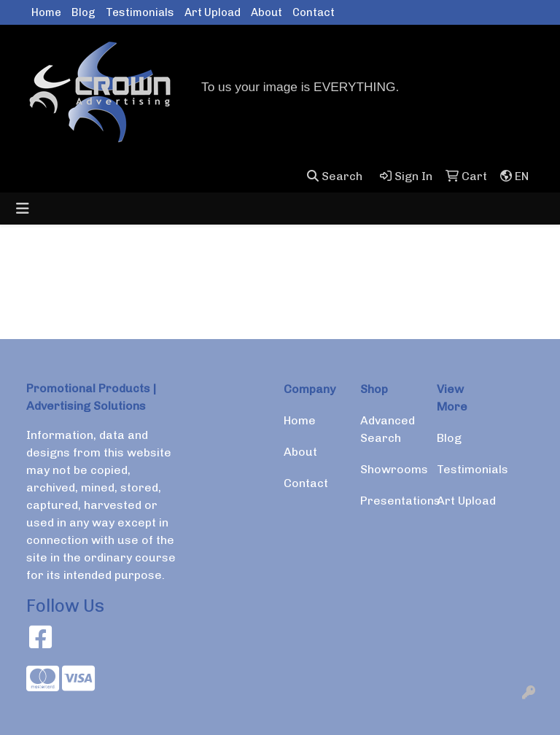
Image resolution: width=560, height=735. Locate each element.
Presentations (390, 501)
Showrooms (390, 469)
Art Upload (213, 12)
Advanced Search (388, 429)
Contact (314, 12)
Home (46, 12)
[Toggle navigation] (23, 209)
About (267, 12)
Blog (83, 12)
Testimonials (140, 12)
